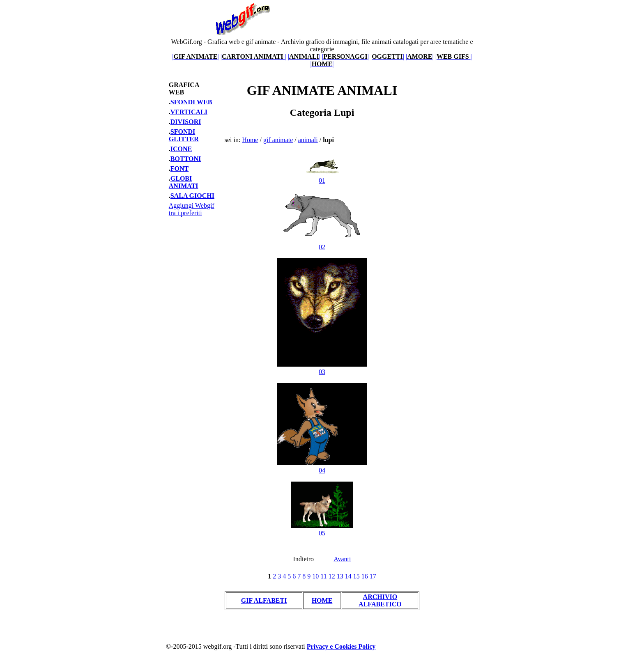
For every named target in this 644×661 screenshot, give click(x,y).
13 (340, 576)
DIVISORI (186, 122)
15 (356, 576)
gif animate (278, 140)
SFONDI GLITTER (184, 135)
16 (365, 576)
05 (322, 529)
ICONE (181, 149)
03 (322, 368)
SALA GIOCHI (192, 196)
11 (323, 576)
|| (195, 56)
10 (315, 576)
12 (332, 576)
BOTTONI (186, 159)
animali (308, 140)
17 (373, 576)
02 (322, 243)
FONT (179, 169)
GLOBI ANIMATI (184, 182)
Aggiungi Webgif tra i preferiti (192, 209)
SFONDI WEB (191, 102)
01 (322, 177)
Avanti (342, 559)
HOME (322, 600)
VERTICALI (189, 112)
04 (322, 467)
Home (250, 140)
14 (348, 576)
